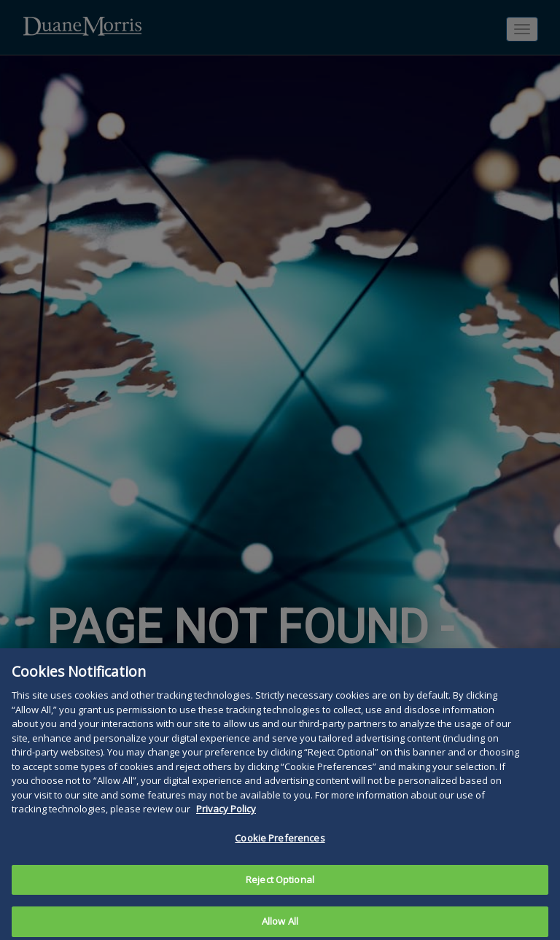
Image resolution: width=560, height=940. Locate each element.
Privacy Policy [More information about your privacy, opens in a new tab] (226, 822)
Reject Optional (280, 892)
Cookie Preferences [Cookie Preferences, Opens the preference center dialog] (280, 851)
